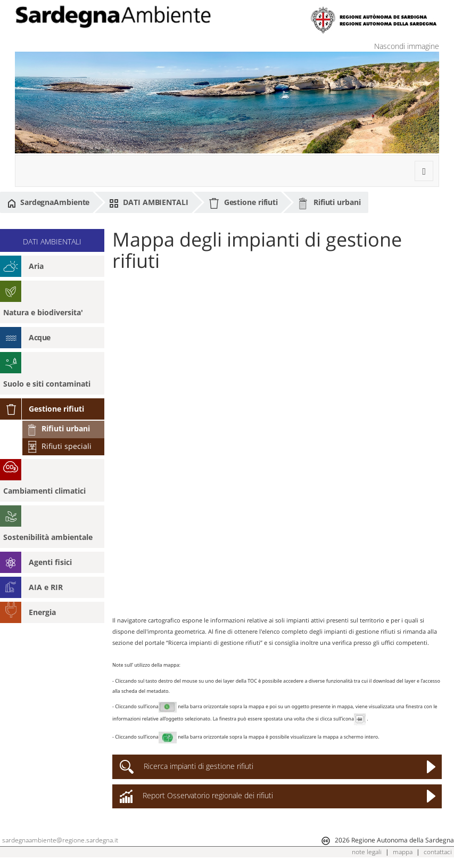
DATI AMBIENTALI (148, 202)
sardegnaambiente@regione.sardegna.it (60, 840)
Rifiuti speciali (59, 446)
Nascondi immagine (407, 46)
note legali (367, 852)
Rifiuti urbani (329, 203)
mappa (403, 852)
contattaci (438, 852)
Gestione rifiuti (243, 203)
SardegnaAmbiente (48, 202)
